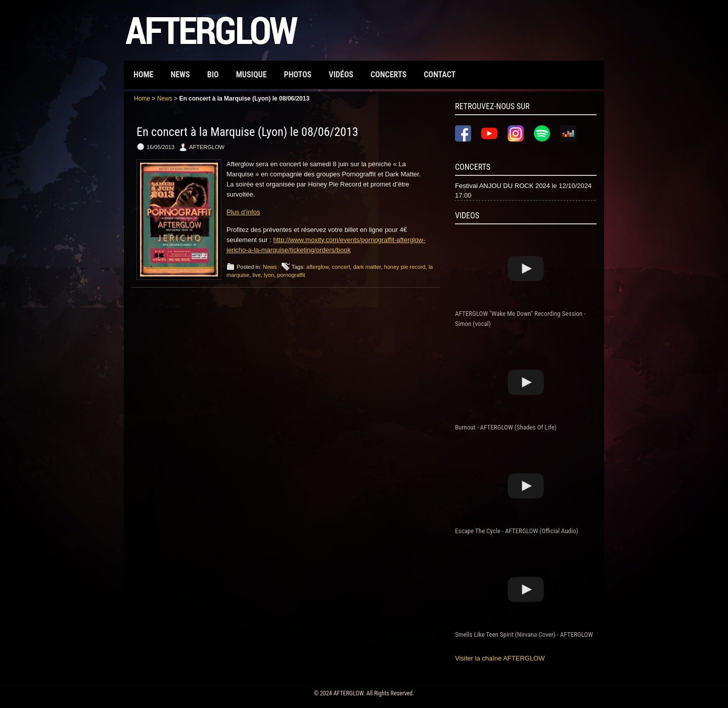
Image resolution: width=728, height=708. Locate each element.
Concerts (389, 75)
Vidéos (341, 75)
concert (341, 267)
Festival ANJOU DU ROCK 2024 (503, 186)
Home (143, 75)
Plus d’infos (243, 212)
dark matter (367, 267)
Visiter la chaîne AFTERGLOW (500, 658)
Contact (440, 75)
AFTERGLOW (348, 693)
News (180, 75)
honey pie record (405, 267)
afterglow (317, 267)
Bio (213, 75)
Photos (298, 75)
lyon (269, 275)
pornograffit (291, 275)
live (257, 275)
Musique (252, 75)
